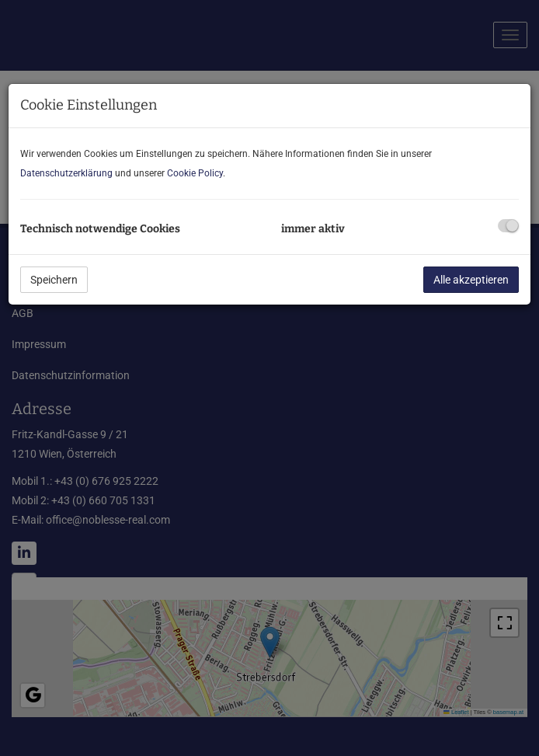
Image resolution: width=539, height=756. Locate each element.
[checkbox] (508, 226)
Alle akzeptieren (471, 280)
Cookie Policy (195, 173)
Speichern (54, 280)
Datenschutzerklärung (66, 173)
